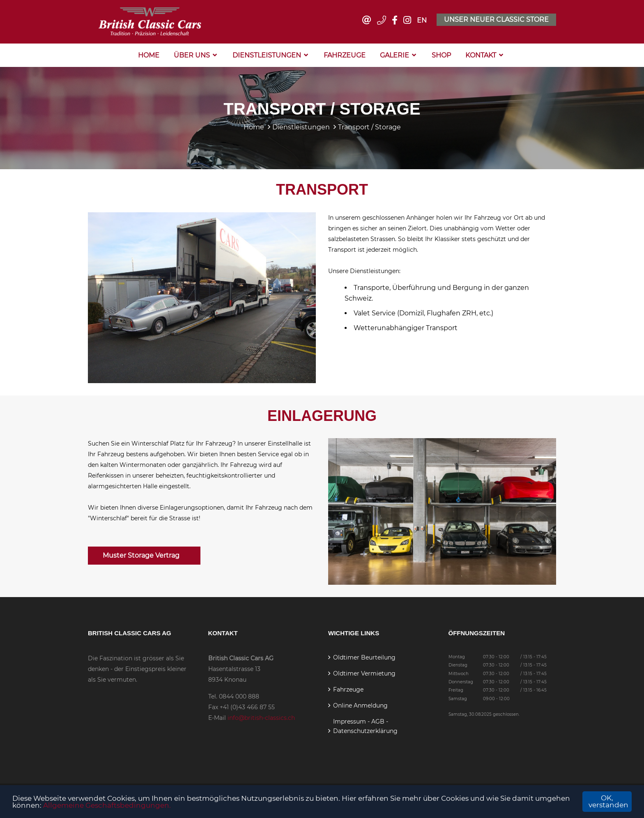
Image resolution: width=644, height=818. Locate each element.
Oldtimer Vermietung (364, 673)
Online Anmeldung (360, 705)
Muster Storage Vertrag (144, 555)
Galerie (394, 55)
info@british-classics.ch (261, 718)
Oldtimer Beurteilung (364, 657)
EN (422, 20)
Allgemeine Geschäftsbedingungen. (107, 805)
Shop (441, 55)
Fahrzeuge (345, 55)
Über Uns (192, 55)
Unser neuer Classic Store (496, 20)
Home (149, 55)
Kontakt (481, 55)
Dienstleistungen (267, 55)
